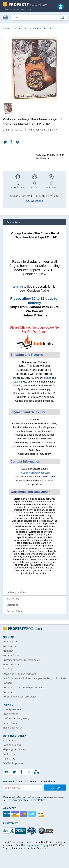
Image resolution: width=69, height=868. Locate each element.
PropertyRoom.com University (19, 697)
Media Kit (8, 651)
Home (6, 28)
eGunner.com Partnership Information (24, 687)
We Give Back (10, 655)
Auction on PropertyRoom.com (20, 674)
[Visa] (15, 814)
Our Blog (8, 669)
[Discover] (41, 814)
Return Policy (10, 723)
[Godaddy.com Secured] (46, 831)
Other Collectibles (43, 28)
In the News (9, 646)
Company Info (11, 642)
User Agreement (12, 709)
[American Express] (32, 814)
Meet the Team (11, 664)
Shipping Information (14, 749)
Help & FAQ (9, 759)
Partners (8, 683)
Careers (7, 692)
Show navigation (6, 17)
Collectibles (21, 28)
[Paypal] (7, 814)
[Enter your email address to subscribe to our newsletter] (22, 788)
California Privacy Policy (16, 718)
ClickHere (18, 287)
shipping (47, 378)
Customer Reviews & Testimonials (22, 660)
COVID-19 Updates (13, 763)
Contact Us (9, 754)
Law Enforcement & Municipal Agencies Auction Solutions (34, 678)
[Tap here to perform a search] (63, 18)
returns (17, 382)
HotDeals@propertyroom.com (34, 473)
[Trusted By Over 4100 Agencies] (32, 831)
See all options (35, 201)
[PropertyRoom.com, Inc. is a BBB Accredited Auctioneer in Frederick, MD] (15, 830)
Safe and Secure (12, 745)
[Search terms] (39, 17)
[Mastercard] (24, 814)
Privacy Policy (10, 714)
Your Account (10, 740)
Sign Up (55, 788)
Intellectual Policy (12, 728)
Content (4, 47)
